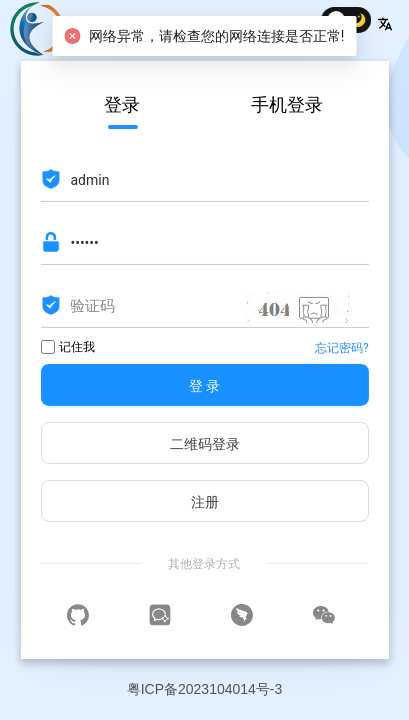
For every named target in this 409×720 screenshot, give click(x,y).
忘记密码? (342, 348)
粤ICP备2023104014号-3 (205, 689)
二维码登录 (205, 444)
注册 (205, 502)
